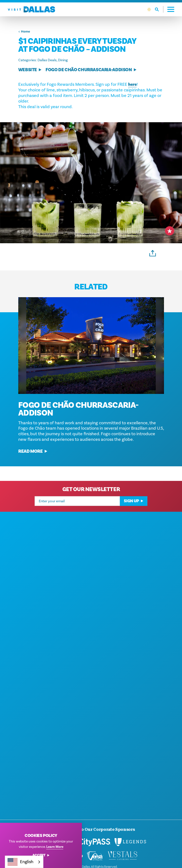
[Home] (31, 9)
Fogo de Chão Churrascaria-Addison (91, 70)
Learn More (55, 847)
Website (30, 70)
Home (24, 32)
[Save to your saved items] (170, 231)
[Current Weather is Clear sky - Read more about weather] (149, 9)
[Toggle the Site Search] (159, 9)
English (20, 862)
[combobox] (24, 862)
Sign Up (134, 508)
